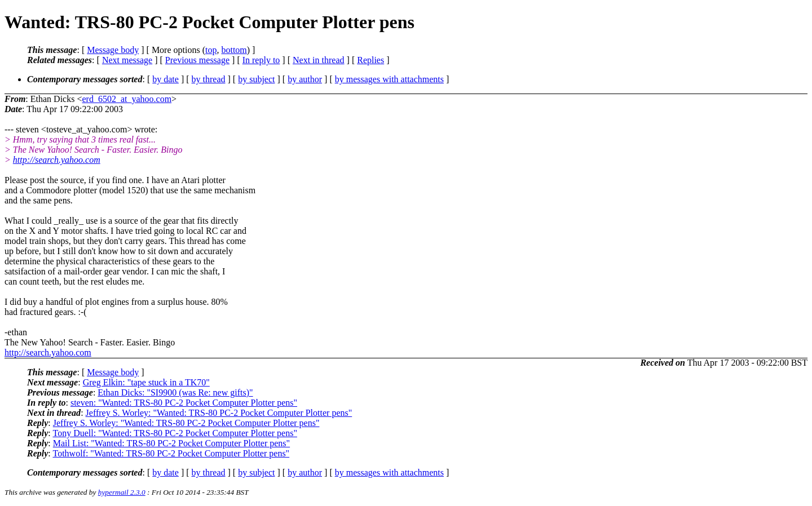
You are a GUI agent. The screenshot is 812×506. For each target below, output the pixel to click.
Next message (127, 60)
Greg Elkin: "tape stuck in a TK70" (146, 382)
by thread (209, 79)
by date (166, 79)
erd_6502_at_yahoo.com (127, 99)
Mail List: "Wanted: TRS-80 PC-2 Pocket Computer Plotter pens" (171, 443)
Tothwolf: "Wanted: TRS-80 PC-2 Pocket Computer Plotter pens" (171, 453)
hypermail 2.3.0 (122, 492)
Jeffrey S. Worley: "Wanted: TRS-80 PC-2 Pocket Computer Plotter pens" (219, 413)
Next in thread (319, 60)
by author (305, 79)
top (211, 50)
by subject (256, 79)
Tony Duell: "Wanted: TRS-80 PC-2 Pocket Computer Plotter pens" (175, 433)
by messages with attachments (389, 79)
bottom (234, 50)
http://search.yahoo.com (57, 160)
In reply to (261, 60)
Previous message (197, 60)
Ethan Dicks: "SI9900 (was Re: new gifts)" (175, 392)
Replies (370, 60)
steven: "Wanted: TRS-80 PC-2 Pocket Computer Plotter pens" (184, 403)
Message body (113, 50)
